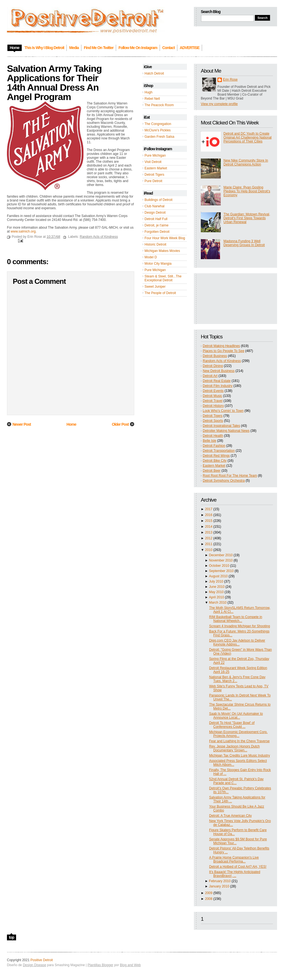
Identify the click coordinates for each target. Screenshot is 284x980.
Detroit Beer (212, 471)
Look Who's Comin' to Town (223, 411)
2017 (209, 509)
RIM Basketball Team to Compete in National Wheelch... (236, 619)
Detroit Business (215, 356)
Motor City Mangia (158, 264)
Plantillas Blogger (101, 965)
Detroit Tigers (154, 175)
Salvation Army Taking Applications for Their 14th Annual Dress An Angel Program (54, 83)
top (12, 937)
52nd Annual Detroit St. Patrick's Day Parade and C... (236, 781)
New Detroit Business (219, 371)
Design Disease (34, 965)
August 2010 (218, 576)
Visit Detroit (153, 162)
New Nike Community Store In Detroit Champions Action (246, 162)
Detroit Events (213, 391)
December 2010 (221, 555)
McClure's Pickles (158, 130)
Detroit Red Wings (216, 456)
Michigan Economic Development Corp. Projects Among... (238, 734)
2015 (209, 521)
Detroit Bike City (215, 461)
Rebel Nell (152, 99)
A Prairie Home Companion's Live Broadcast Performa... (234, 859)
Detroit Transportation (219, 451)
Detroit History (213, 406)
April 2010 (217, 597)
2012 (209, 538)
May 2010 (216, 592)
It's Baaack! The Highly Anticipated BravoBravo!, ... (235, 874)
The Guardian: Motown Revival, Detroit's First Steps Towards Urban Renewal (247, 218)
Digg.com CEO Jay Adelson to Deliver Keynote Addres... (237, 642)
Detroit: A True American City (230, 816)
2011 (209, 544)
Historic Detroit (155, 244)
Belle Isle (210, 441)
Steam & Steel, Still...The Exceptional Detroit (163, 278)
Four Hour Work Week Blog (165, 238)
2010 (209, 550)
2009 (209, 893)
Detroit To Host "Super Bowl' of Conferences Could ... (232, 725)
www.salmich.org (23, 231)
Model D (151, 257)
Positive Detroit (42, 960)
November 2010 (221, 560)
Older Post (120, 424)
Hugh (149, 92)
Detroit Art (210, 376)
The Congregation (158, 124)
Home (71, 424)
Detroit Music (212, 396)
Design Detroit (155, 213)
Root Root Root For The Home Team (230, 476)
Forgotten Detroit (157, 232)
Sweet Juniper (155, 287)
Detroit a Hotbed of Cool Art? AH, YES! (238, 867)
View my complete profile (219, 104)
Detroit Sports (213, 421)
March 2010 (218, 603)
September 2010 (221, 571)
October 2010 (219, 566)
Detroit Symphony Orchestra (224, 481)
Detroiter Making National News (226, 431)
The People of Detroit (160, 293)
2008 (209, 899)
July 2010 (216, 581)
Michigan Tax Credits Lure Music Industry (239, 756)
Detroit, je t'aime (156, 225)
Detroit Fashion (214, 446)
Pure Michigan (155, 155)
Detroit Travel (213, 401)
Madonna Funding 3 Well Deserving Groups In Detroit (244, 243)
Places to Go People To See (224, 351)
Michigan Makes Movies (162, 251)
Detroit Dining (213, 366)
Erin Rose (230, 80)
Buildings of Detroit (159, 200)
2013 (209, 532)
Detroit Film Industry (218, 386)
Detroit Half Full (156, 219)
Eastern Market (156, 168)
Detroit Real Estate (217, 381)
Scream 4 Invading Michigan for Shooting (239, 626)
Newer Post (22, 424)
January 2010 (219, 886)
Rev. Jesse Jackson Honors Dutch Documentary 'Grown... (234, 748)
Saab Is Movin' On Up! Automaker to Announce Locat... (236, 716)
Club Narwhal (154, 206)
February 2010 (220, 881)
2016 (209, 515)
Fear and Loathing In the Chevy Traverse (239, 741)
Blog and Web (130, 965)
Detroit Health (213, 436)
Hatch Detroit (154, 73)
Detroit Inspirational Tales (221, 426)
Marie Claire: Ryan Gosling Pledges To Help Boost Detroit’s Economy (247, 191)
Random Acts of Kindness (222, 361)
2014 (209, 527)
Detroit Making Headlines (221, 346)
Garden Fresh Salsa (159, 137)
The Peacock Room (159, 105)
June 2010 (217, 587)
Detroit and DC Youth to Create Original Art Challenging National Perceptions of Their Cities (248, 137)
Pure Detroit (153, 181)
